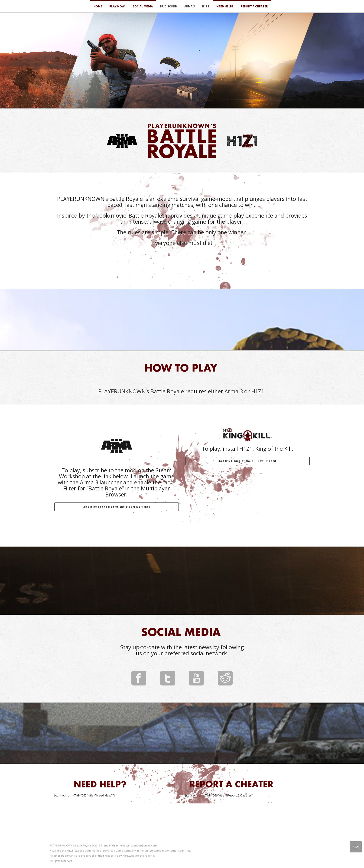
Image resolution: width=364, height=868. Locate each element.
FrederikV (149, 856)
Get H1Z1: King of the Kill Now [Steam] (247, 461)
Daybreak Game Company (119, 850)
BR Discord (169, 6)
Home (98, 6)
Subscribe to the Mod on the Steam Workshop (117, 507)
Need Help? (225, 6)
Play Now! (117, 6)
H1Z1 (206, 6)
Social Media (143, 6)
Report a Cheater (254, 6)
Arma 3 (190, 6)
